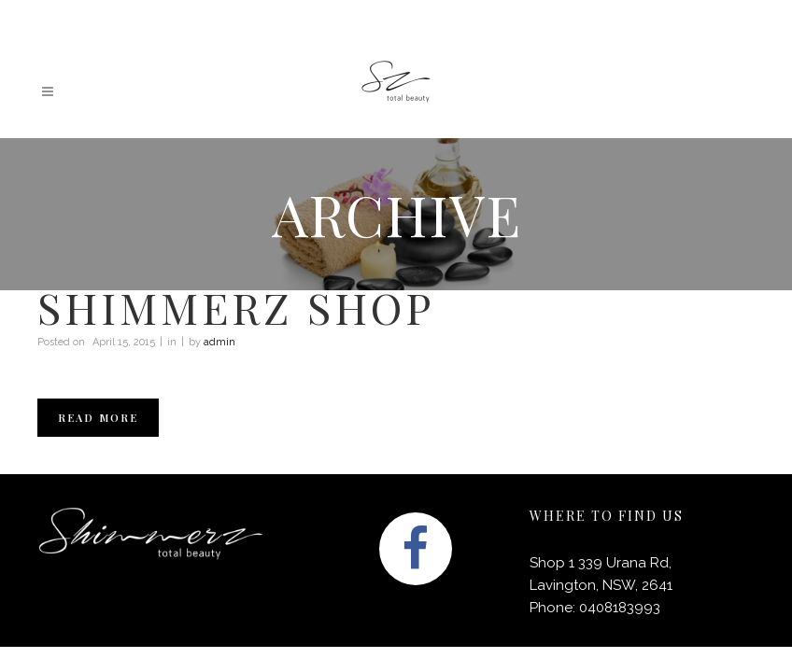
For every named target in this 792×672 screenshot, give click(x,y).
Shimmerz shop (236, 307)
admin (219, 342)
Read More (98, 418)
